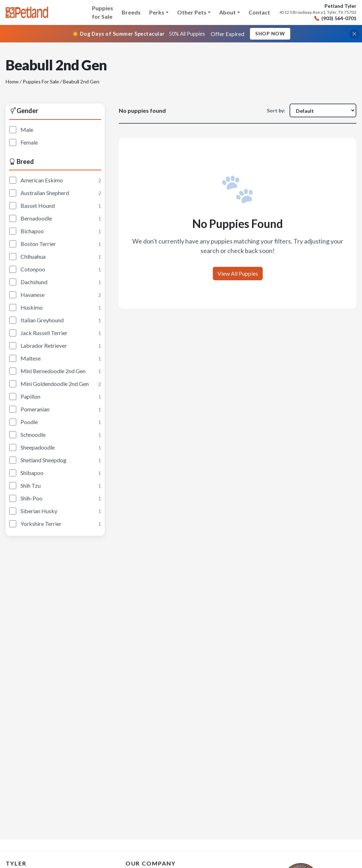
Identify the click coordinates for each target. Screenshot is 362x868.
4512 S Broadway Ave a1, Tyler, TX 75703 (318, 12)
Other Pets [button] (192, 12)
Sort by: (276, 111)
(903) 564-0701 (335, 19)
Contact (259, 12)
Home (12, 82)
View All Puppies (238, 273)
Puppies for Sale (103, 12)
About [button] (227, 12)
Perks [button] (157, 12)
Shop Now (270, 34)
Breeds (131, 12)
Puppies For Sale (41, 82)
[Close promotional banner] (354, 34)
